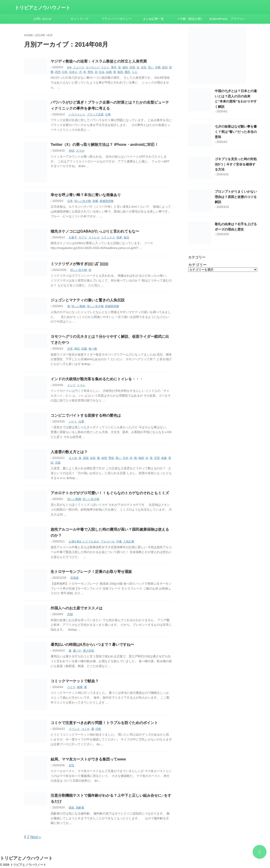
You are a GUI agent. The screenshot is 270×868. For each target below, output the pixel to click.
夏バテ (77, 651)
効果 (119, 237)
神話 (77, 349)
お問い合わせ (43, 19)
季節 (111, 458)
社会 (102, 72)
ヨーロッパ (93, 67)
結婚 (109, 72)
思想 (58, 72)
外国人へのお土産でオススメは (77, 608)
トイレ (81, 385)
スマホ (80, 151)
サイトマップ (80, 19)
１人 (135, 72)
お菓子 (73, 237)
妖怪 (104, 458)
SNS (72, 151)
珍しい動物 (78, 306)
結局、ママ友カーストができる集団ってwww (88, 759)
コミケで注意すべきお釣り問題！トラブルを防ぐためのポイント (104, 723)
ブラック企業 (95, 114)
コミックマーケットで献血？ (75, 681)
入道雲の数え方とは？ (69, 452)
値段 (125, 67)
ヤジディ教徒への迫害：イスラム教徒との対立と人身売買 (99, 61)
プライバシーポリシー (117, 19)
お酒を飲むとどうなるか (84, 542)
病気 (71, 808)
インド (71, 385)
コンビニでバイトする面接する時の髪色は (86, 415)
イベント (74, 729)
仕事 (108, 114)
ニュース (79, 67)
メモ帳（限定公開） (190, 19)
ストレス (94, 237)
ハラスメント (77, 114)
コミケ (71, 687)
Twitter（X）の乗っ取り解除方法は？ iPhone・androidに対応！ (104, 145)
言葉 (58, 463)
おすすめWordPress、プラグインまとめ (227, 19)
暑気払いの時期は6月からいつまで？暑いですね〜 (92, 645)
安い (151, 67)
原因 (86, 458)
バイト (73, 422)
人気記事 (129, 542)
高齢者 (80, 808)
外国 (132, 67)
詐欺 (98, 729)
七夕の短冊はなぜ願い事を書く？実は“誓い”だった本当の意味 (236, 132)
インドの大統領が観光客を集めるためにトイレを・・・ (97, 379)
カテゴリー (197, 265)
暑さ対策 (89, 651)
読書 (84, 349)
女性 (144, 67)
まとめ (73, 458)
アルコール (108, 542)
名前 (93, 458)
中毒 (119, 542)
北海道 (74, 578)
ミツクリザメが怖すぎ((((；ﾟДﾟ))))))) (80, 264)
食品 (126, 237)
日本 (65, 72)
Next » (36, 837)
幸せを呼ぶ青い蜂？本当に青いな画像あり (86, 195)
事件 (114, 67)
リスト (105, 67)
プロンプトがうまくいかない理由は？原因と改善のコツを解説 (236, 197)
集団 (120, 72)
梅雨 (141, 458)
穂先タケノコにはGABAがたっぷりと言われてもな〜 (95, 231)
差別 (165, 67)
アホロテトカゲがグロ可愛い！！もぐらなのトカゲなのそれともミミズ (110, 493)
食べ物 (93, 349)
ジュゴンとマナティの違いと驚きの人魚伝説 (88, 300)
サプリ (83, 237)
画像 (95, 201)
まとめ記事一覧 (153, 19)
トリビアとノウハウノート (43, 8)
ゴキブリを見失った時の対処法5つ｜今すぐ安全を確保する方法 (236, 164)
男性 (90, 72)
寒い (118, 458)
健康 (80, 687)
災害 (157, 458)
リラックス (108, 237)
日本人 (73, 72)
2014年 (40, 35)
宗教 (158, 67)
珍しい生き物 (83, 201)
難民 (127, 72)
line (69, 67)
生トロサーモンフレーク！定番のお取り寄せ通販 (91, 572)
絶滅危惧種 (107, 201)
